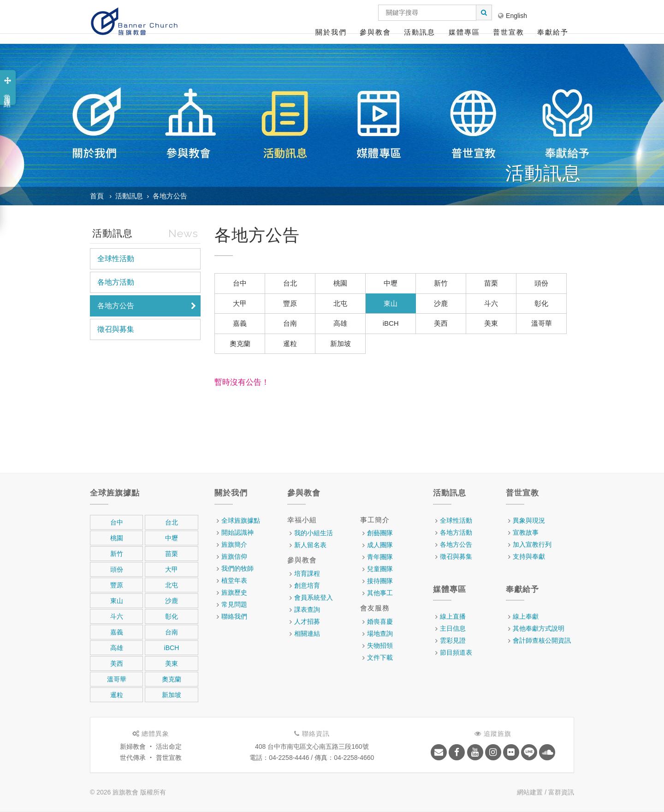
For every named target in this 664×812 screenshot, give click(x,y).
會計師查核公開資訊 (542, 640)
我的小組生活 (314, 533)
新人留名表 (310, 545)
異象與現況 (529, 520)
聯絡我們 (234, 616)
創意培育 (307, 585)
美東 (491, 323)
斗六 (491, 303)
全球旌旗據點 (241, 520)
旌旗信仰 (234, 556)
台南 (290, 323)
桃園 (340, 283)
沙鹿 (441, 303)
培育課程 (307, 573)
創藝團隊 (380, 533)
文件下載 (380, 657)
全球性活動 (116, 259)
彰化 (541, 303)
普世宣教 (509, 32)
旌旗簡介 (234, 544)
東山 (391, 303)
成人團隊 (380, 545)
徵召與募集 (116, 329)
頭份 (541, 283)
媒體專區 (464, 32)
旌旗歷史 (234, 592)
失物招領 (380, 645)
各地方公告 (170, 196)
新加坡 (341, 343)
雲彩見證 (453, 640)
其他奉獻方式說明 (539, 628)
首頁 (97, 196)
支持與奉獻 (529, 556)
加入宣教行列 (532, 544)
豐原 (290, 303)
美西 (441, 323)
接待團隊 (380, 581)
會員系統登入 (314, 597)
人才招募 (307, 621)
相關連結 (307, 633)
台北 (290, 283)
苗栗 (491, 283)
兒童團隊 (380, 569)
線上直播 (453, 616)
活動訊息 (420, 32)
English (513, 16)
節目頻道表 (456, 652)
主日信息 (453, 628)
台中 (240, 283)
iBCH (391, 323)
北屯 (340, 303)
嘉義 (240, 323)
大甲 (240, 303)
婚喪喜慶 (380, 621)
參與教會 (375, 32)
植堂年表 (234, 580)
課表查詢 (307, 609)
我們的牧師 (237, 568)
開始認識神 (237, 532)
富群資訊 (561, 792)
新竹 (441, 283)
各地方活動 (116, 282)
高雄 (340, 323)
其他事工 (380, 593)
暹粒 (290, 343)
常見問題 (234, 604)
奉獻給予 (553, 32)
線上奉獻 (526, 616)
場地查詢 (380, 633)
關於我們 (331, 32)
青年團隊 (380, 557)
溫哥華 (542, 323)
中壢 (391, 283)
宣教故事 (526, 532)
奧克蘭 (240, 343)
